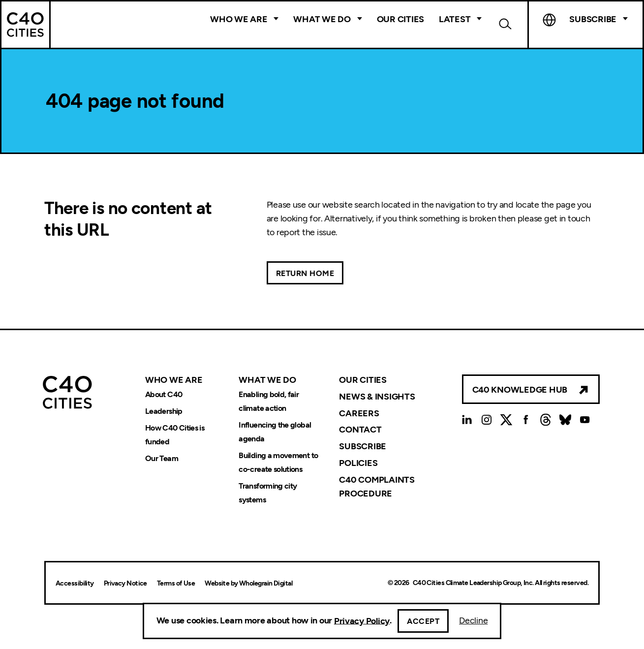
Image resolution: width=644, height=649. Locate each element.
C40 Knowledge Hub (520, 390)
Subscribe (593, 19)
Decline (473, 620)
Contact (360, 430)
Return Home (305, 273)
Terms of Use (176, 583)
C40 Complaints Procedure (377, 487)
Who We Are (239, 19)
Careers (359, 413)
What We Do (322, 19)
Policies (358, 463)
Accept (423, 621)
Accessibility (75, 583)
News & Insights (377, 396)
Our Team (162, 458)
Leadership (164, 412)
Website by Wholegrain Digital (248, 583)
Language (549, 20)
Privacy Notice (125, 583)
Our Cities (400, 19)
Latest (455, 19)
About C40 (164, 395)
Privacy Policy (362, 620)
